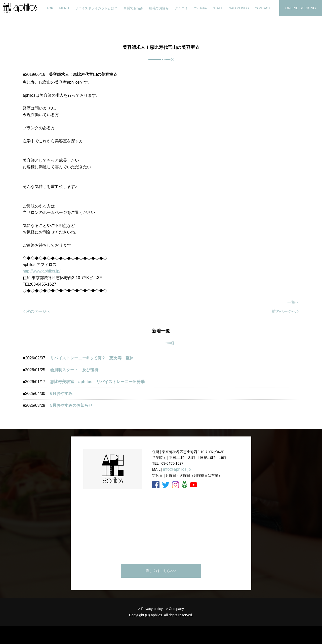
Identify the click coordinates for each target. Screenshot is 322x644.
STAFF (218, 8)
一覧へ (293, 302)
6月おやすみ (61, 394)
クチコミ (181, 8)
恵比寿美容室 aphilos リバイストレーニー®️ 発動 (99, 382)
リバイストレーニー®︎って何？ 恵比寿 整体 (92, 358)
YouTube (200, 8)
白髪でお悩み (133, 8)
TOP (50, 8)
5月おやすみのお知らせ (71, 405)
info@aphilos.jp (177, 469)
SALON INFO (239, 8)
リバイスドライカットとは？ (96, 8)
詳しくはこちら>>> (161, 571)
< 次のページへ (36, 311)
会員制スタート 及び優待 (74, 370)
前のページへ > (286, 311)
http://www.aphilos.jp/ (42, 271)
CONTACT (263, 8)
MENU (64, 8)
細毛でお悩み (159, 8)
